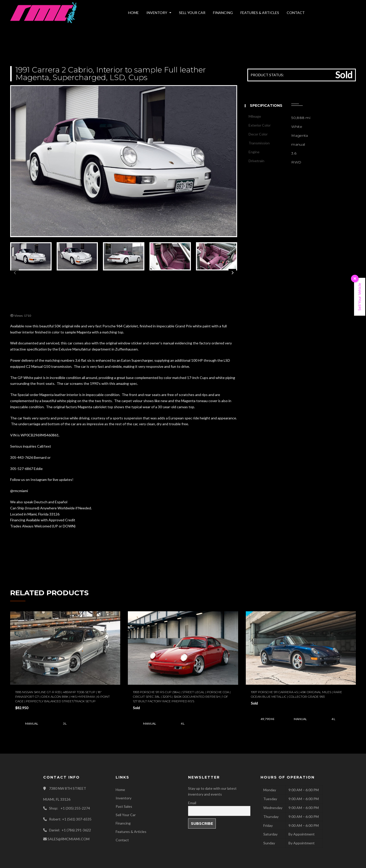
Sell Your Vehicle (359, 297)
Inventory (124, 798)
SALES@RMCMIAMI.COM (68, 839)
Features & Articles (131, 832)
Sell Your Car (126, 815)
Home (120, 790)
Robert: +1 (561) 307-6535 (70, 819)
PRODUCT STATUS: (267, 75)
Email (192, 803)
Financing (123, 823)
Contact (122, 840)
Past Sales (124, 806)
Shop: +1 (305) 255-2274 (70, 808)
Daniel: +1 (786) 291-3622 (70, 830)
